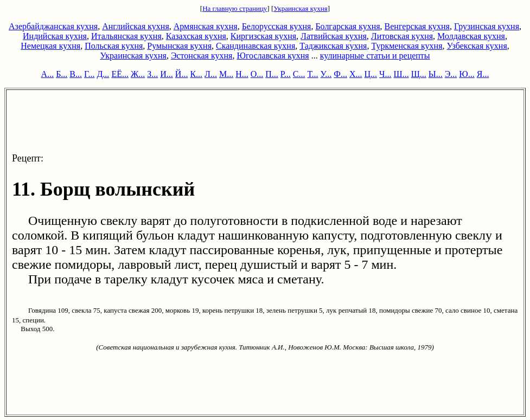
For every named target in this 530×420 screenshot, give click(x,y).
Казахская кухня (196, 36)
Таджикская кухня (333, 46)
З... (152, 74)
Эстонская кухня (202, 56)
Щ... (419, 74)
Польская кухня (114, 46)
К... (196, 74)
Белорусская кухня (277, 26)
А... (48, 74)
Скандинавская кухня (256, 46)
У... (326, 74)
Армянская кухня (206, 26)
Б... (62, 74)
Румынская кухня (179, 46)
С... (299, 74)
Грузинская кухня (487, 26)
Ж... (138, 74)
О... (257, 74)
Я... (483, 74)
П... (272, 74)
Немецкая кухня (50, 46)
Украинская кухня (301, 8)
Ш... (401, 74)
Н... (242, 74)
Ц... (371, 74)
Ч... (385, 74)
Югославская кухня (273, 56)
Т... (312, 74)
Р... (286, 74)
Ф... (340, 74)
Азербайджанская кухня (53, 26)
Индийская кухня (55, 36)
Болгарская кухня (347, 26)
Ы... (436, 74)
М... (226, 74)
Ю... (467, 74)
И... (167, 74)
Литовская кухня (402, 36)
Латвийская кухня (334, 36)
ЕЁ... (120, 74)
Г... (89, 74)
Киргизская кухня (263, 36)
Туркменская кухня (407, 46)
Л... (211, 74)
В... (76, 74)
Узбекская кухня (477, 46)
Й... (182, 74)
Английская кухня (136, 26)
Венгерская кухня (417, 26)
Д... (103, 74)
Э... (451, 74)
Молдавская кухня (471, 36)
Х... (356, 74)
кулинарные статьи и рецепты (375, 56)
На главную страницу (235, 8)
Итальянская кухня (126, 36)
